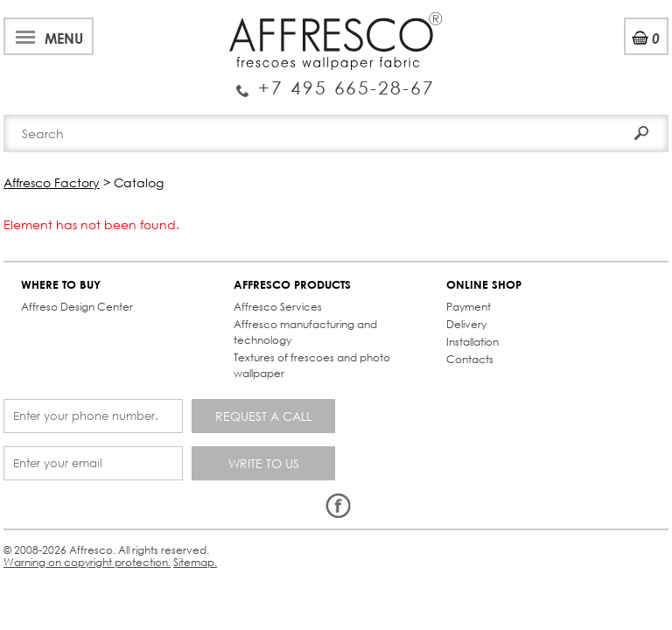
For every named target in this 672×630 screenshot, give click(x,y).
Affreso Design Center (77, 307)
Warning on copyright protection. (87, 562)
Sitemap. (195, 562)
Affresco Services (278, 307)
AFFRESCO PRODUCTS (292, 285)
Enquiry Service (336, 81)
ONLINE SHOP (484, 285)
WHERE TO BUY (61, 285)
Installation (472, 342)
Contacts (470, 359)
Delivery (466, 324)
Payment (469, 307)
